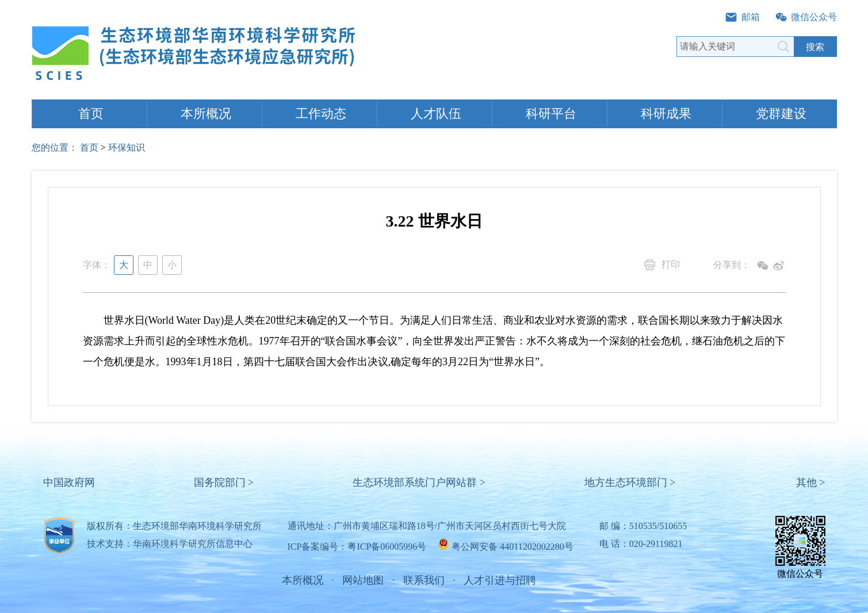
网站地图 (363, 580)
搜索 (815, 47)
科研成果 (666, 114)
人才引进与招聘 (500, 580)
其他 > (811, 482)
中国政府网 (69, 482)
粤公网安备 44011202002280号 (512, 547)
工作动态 (321, 114)
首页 (91, 114)
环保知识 (127, 147)
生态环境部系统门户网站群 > (419, 482)
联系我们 (424, 580)
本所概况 (206, 114)
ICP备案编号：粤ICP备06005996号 (357, 547)
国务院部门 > (224, 482)
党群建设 (781, 114)
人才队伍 (436, 114)
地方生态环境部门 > (630, 482)
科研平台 (551, 114)
